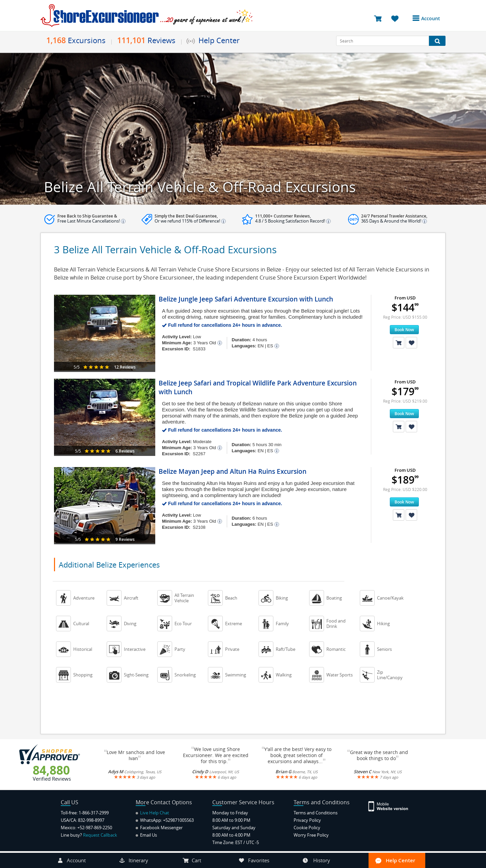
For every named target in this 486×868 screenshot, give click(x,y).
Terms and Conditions (316, 813)
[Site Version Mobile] (392, 806)
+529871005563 (178, 820)
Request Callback (100, 835)
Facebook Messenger (159, 828)
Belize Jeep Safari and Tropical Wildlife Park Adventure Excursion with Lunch (258, 387)
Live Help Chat (152, 813)
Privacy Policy (307, 820)
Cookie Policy (307, 828)
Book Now (404, 330)
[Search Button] (437, 41)
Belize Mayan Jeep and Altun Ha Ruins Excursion (233, 471)
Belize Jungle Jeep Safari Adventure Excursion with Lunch (246, 299)
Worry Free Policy (311, 835)
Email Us (146, 835)
